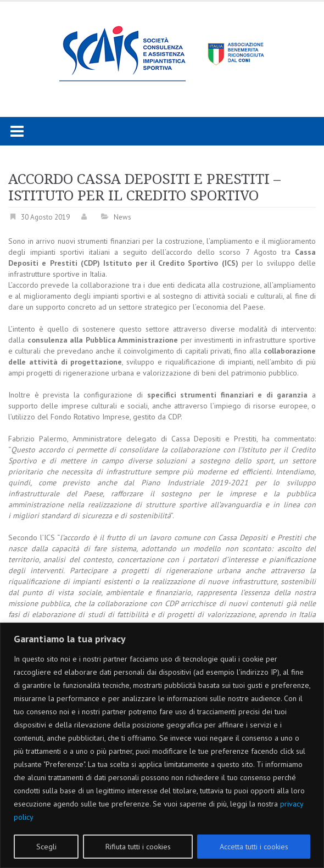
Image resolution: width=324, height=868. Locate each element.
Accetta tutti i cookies (254, 847)
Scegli (46, 847)
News (122, 217)
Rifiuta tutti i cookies (138, 847)
